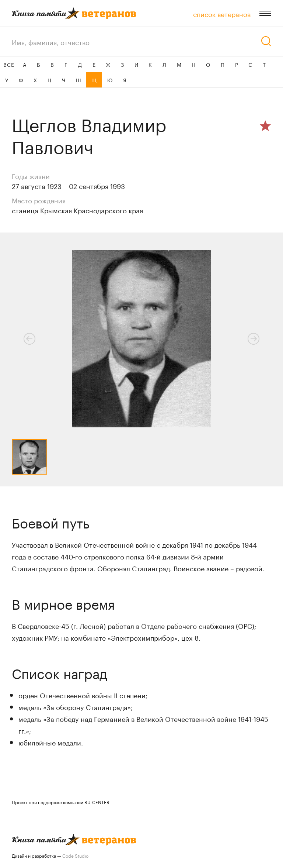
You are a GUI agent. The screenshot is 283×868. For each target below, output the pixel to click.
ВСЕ (9, 64)
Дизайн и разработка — (50, 855)
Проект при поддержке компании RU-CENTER (61, 802)
